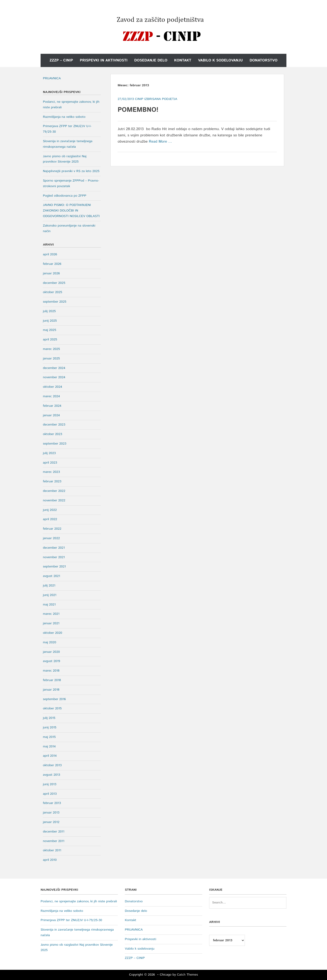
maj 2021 (49, 605)
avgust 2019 (51, 661)
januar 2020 (51, 652)
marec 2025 (51, 349)
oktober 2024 (53, 387)
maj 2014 (49, 746)
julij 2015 (49, 718)
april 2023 (50, 463)
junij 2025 (50, 321)
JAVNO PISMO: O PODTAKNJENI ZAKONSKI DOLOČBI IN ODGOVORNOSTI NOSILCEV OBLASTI (71, 211)
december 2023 (54, 425)
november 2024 (54, 377)
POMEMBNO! (138, 110)
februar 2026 (52, 264)
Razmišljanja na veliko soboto (64, 117)
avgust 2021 (51, 576)
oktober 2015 (52, 708)
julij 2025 (49, 311)
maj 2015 (49, 737)
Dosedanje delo (151, 60)
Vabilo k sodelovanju (220, 60)
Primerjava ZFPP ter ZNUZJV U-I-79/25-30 (71, 920)
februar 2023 (52, 481)
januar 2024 (51, 415)
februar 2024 (52, 406)
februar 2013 (52, 803)
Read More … (160, 142)
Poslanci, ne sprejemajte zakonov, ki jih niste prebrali (79, 901)
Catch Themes (188, 975)
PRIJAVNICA (52, 78)
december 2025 (54, 283)
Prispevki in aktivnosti (104, 60)
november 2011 (54, 841)
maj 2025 (50, 330)
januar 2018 (51, 690)
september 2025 (55, 302)
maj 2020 (50, 642)
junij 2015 (50, 727)
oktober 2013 (52, 765)
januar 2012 (51, 822)
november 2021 (54, 557)
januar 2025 (51, 359)
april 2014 (50, 756)
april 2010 (50, 860)
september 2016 (54, 699)
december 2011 (54, 832)
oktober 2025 (53, 292)
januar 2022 (51, 538)
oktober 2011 (52, 850)
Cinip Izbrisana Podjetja (156, 99)
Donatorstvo (263, 60)
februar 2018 (52, 680)
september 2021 (54, 567)
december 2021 (54, 548)
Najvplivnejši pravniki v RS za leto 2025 (71, 171)
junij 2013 (50, 784)
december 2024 (54, 368)
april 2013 (50, 794)
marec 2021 (51, 614)
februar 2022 (52, 529)
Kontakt (183, 60)
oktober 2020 (53, 633)
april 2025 (50, 339)
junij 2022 (50, 510)
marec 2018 (51, 671)
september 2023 (55, 444)
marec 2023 (51, 472)
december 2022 (54, 491)
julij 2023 (49, 453)
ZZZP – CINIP (61, 60)
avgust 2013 (51, 775)
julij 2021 (49, 586)
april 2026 (50, 254)
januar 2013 (51, 813)
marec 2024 (51, 396)
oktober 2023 (53, 434)
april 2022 (50, 519)
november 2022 (54, 500)
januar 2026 (51, 273)
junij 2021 (50, 595)
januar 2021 (51, 623)
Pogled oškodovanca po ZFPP (65, 196)
